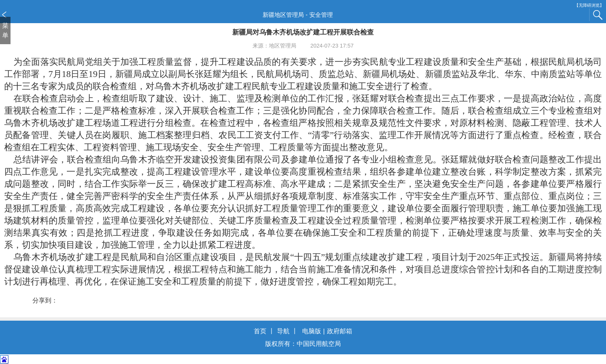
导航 (283, 331)
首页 (260, 331)
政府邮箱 (340, 331)
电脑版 (312, 331)
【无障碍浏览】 (589, 5)
